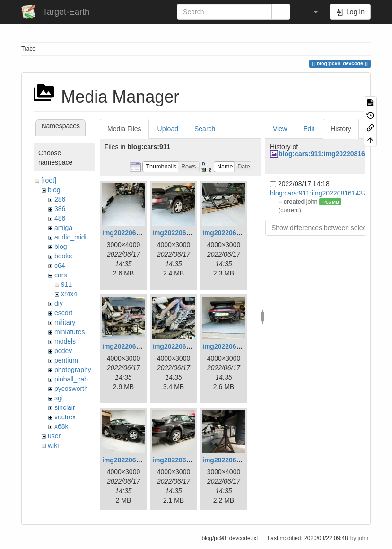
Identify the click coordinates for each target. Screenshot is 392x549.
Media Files (124, 129)
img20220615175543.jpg (140, 346)
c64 (60, 266)
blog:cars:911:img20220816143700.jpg (327, 193)
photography (73, 370)
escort (63, 313)
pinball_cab (71, 379)
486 (60, 218)
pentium (66, 360)
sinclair (65, 407)
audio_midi (70, 237)
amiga (63, 228)
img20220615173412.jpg (140, 233)
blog (54, 190)
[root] (49, 180)
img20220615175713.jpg (190, 460)
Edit (309, 129)
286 (60, 199)
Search (205, 129)
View (280, 129)
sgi (59, 398)
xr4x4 (69, 294)
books (63, 256)
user (54, 436)
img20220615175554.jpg (190, 346)
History (341, 129)
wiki (53, 445)
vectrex (65, 417)
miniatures (70, 332)
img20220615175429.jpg (190, 233)
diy (59, 303)
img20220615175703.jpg (140, 460)
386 (60, 209)
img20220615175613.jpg (240, 346)
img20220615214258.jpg (240, 460)
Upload (168, 129)
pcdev (63, 351)
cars (61, 275)
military (65, 322)
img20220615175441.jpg (240, 233)
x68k (61, 426)
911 (66, 284)
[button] (311, 12)
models (65, 341)
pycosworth (71, 389)
